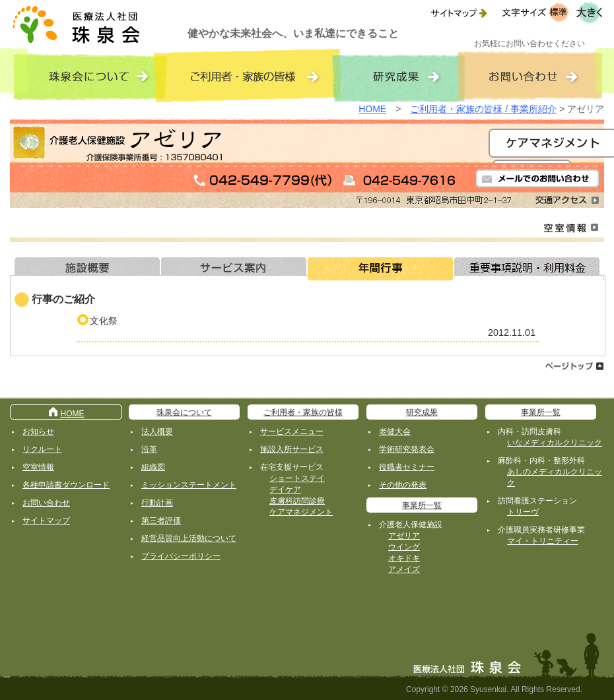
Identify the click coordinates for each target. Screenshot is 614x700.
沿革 (149, 449)
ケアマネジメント (301, 512)
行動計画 (157, 503)
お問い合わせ (46, 503)
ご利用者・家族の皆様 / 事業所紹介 (483, 109)
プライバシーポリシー (181, 556)
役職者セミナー (407, 467)
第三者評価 (161, 521)
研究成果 (422, 412)
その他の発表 (403, 485)
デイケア (285, 490)
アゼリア (404, 536)
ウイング (404, 547)
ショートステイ (297, 478)
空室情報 (38, 467)
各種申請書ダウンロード (66, 485)
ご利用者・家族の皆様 (303, 412)
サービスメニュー (292, 431)
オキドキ (404, 558)
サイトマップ (46, 521)
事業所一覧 (422, 505)
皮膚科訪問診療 (297, 501)
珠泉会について (184, 412)
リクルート (42, 449)
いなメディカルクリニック (555, 443)
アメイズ (404, 569)
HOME (372, 109)
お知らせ (38, 431)
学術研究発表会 (407, 449)
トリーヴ (523, 512)
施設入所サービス (292, 449)
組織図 (153, 467)
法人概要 (157, 431)
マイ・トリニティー (543, 541)
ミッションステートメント (189, 485)
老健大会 (395, 431)
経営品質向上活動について (189, 538)
